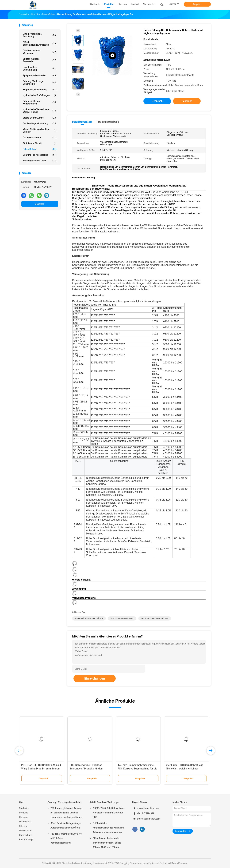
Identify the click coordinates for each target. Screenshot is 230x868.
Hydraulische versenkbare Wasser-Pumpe (40, 111)
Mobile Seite (25, 831)
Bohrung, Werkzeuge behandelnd (40, 83)
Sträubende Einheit (40, 143)
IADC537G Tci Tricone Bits (122, 618)
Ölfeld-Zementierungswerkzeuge (40, 44)
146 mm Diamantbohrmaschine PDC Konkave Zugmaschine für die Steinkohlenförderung (137, 769)
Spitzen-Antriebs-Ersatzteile (40, 60)
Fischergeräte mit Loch (40, 161)
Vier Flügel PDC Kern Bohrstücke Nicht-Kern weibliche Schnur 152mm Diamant (185, 769)
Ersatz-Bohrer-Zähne (40, 118)
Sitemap (23, 826)
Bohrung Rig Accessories (40, 155)
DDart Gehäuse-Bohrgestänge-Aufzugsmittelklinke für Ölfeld (66, 825)
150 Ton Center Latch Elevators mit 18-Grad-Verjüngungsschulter (66, 838)
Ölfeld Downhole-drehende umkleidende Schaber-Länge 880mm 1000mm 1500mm (107, 843)
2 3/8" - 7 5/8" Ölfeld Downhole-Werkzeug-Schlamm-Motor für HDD (108, 813)
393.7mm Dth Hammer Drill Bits (155, 618)
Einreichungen (95, 678)
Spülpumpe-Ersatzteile (40, 76)
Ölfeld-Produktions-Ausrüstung (40, 35)
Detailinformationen (82, 122)
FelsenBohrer (40, 149)
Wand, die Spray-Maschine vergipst (40, 131)
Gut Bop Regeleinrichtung (40, 123)
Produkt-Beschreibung (108, 122)
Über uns (24, 817)
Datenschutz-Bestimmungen (27, 837)
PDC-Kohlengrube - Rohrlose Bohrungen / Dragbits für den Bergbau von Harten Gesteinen (87, 769)
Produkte (24, 813)
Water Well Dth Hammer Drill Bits (89, 618)
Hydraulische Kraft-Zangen (40, 95)
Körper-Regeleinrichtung (40, 90)
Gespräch (197, 4)
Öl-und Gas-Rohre (40, 138)
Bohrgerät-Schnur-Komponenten (40, 102)
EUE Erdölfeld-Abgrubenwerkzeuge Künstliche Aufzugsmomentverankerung (108, 828)
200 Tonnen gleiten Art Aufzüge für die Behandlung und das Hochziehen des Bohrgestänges (66, 813)
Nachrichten (25, 822)
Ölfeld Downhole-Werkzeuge (40, 52)
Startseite (24, 808)
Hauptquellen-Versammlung (40, 68)
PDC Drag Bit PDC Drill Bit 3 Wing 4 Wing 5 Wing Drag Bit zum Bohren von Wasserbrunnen (41, 769)
